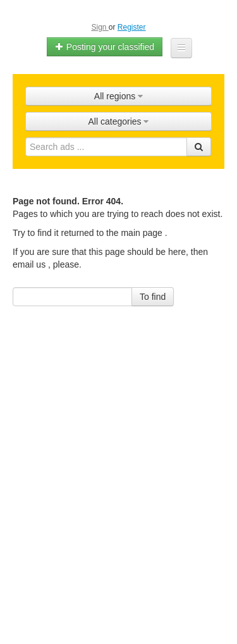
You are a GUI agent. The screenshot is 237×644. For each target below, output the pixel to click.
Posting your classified (105, 47)
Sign (100, 27)
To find (153, 297)
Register (132, 27)
